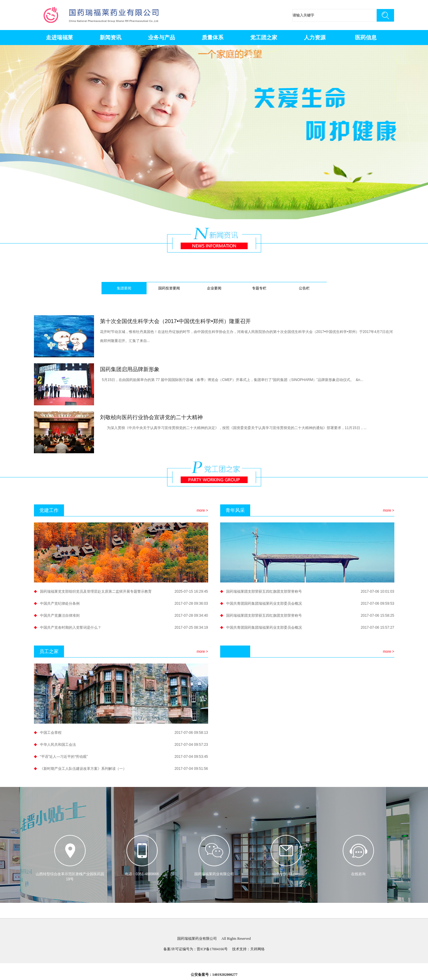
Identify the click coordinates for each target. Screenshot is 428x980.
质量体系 (213, 38)
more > (202, 510)
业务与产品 (162, 38)
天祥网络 (257, 949)
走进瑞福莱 (59, 38)
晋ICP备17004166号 (212, 949)
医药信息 (366, 38)
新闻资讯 (111, 38)
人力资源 (315, 38)
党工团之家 (264, 38)
